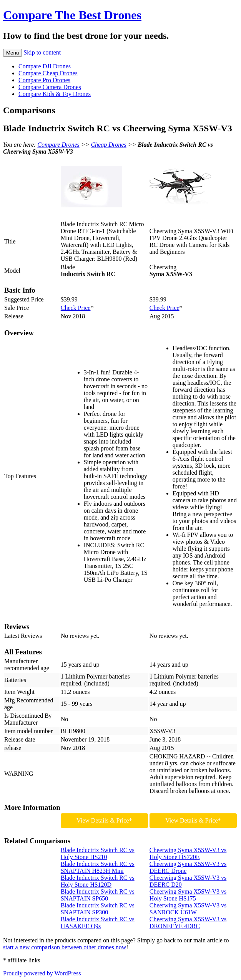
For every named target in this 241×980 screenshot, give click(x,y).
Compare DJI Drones (45, 66)
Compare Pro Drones (44, 80)
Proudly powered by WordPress (42, 973)
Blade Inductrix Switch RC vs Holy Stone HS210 (98, 853)
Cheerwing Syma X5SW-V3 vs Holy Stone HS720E (188, 853)
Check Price (76, 308)
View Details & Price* (104, 820)
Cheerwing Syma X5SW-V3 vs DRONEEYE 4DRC (188, 923)
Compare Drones (58, 145)
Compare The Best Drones (72, 15)
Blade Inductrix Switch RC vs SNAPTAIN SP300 (98, 909)
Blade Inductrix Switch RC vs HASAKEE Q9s (98, 923)
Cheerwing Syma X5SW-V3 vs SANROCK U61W (188, 909)
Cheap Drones (108, 145)
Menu (12, 53)
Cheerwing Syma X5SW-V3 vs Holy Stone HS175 (188, 895)
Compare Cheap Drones (48, 73)
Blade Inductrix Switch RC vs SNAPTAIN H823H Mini (98, 867)
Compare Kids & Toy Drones (55, 94)
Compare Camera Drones (50, 87)
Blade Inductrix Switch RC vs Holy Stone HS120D (98, 881)
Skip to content (42, 52)
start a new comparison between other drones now (65, 947)
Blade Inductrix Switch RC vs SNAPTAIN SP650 (98, 895)
